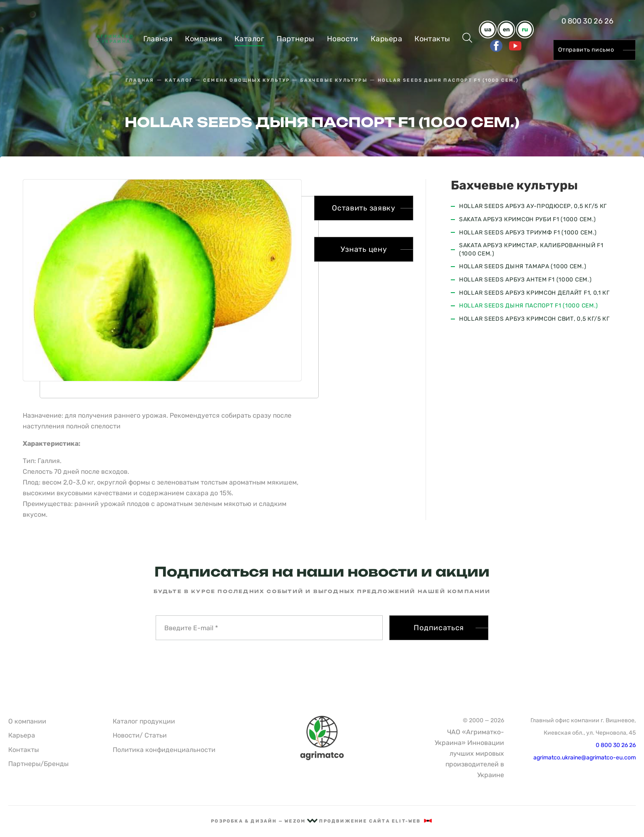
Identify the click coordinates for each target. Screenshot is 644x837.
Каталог (249, 39)
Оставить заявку (364, 208)
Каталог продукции (144, 721)
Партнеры (296, 39)
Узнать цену (364, 249)
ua (488, 30)
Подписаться (439, 628)
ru (525, 30)
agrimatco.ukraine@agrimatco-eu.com (585, 758)
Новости (343, 39)
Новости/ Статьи (140, 735)
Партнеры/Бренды (38, 764)
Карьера (386, 39)
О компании (27, 721)
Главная (158, 39)
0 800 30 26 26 (587, 21)
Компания (204, 39)
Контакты (432, 39)
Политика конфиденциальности (164, 750)
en (506, 30)
